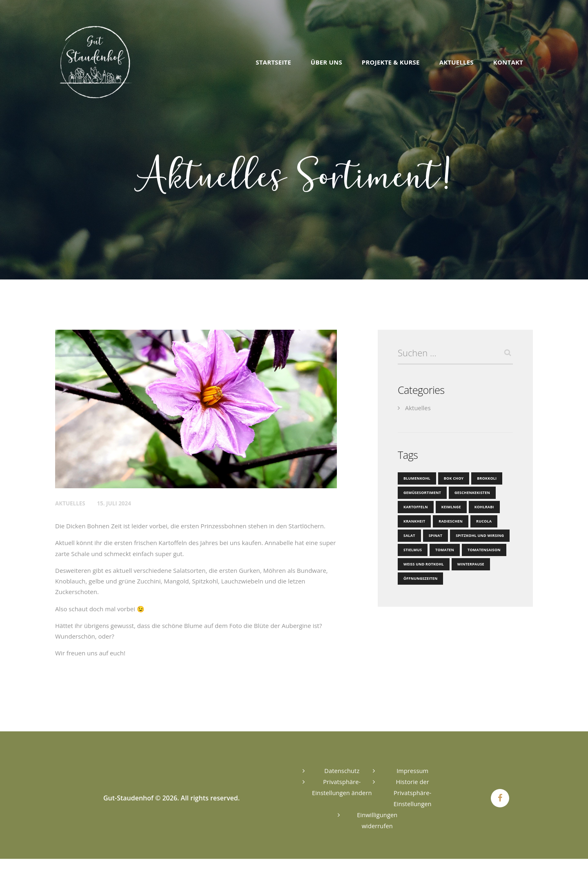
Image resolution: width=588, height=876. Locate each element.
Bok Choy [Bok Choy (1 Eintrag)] (453, 479)
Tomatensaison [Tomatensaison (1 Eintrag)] (482, 550)
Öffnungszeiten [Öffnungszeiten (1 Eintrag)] (420, 579)
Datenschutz (342, 771)
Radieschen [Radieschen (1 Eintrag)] (450, 522)
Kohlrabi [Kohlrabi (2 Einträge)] (482, 507)
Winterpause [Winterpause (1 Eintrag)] (469, 564)
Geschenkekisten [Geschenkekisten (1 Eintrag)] (470, 493)
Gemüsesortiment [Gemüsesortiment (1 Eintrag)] (422, 493)
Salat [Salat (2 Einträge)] (409, 536)
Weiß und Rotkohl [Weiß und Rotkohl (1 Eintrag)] (423, 564)
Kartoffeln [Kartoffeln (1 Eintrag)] (415, 507)
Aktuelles (71, 503)
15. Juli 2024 (116, 503)
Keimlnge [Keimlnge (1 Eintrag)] (450, 507)
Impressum (413, 771)
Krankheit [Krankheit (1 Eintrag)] (414, 522)
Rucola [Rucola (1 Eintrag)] (482, 522)
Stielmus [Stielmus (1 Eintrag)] (412, 550)
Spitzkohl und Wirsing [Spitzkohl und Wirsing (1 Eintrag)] (478, 536)
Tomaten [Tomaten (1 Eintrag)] (444, 550)
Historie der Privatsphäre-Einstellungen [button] (412, 793)
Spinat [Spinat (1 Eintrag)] (435, 536)
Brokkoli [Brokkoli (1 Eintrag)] (485, 479)
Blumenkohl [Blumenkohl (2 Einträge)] (416, 479)
